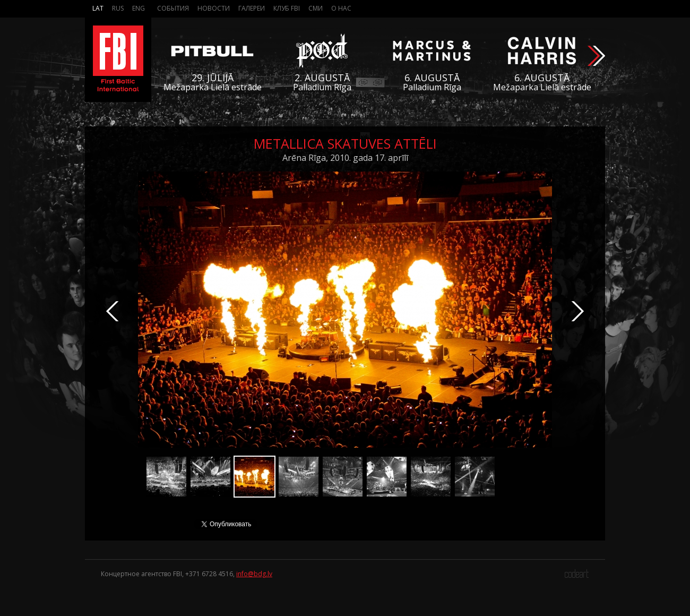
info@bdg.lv (254, 574)
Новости (214, 8)
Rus (118, 8)
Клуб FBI (287, 8)
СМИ (316, 8)
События (173, 8)
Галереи (252, 8)
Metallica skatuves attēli (345, 143)
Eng (139, 8)
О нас (341, 8)
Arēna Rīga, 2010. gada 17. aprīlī (345, 158)
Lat (98, 8)
